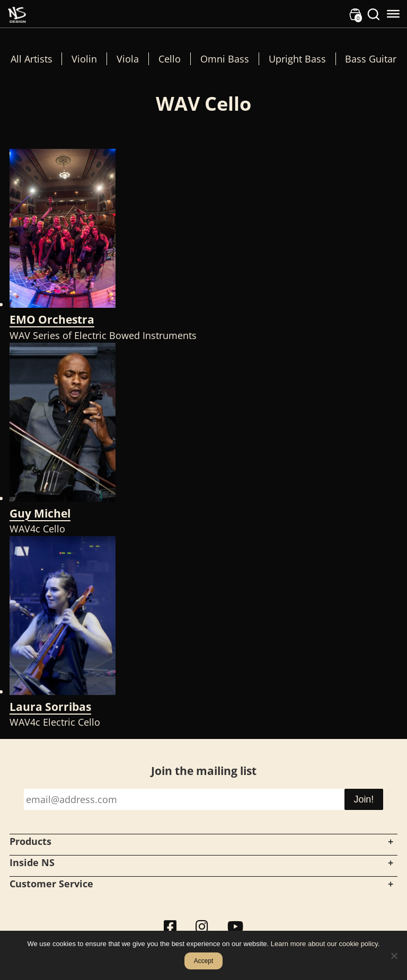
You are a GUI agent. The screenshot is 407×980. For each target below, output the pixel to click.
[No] (394, 956)
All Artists (32, 59)
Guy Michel (40, 513)
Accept (204, 961)
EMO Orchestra (52, 319)
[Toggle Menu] (393, 14)
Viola (128, 59)
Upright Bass (297, 59)
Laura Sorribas (50, 707)
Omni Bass (225, 59)
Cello (170, 59)
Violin (84, 59)
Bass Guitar (371, 59)
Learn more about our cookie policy (324, 944)
